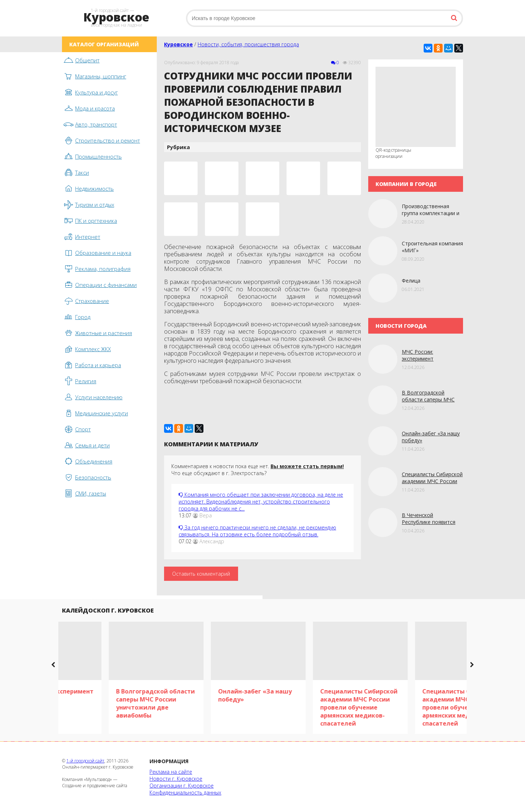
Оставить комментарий (201, 574)
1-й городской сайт (85, 761)
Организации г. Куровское (182, 786)
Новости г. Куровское (176, 779)
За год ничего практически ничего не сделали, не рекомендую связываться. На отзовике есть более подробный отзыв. (257, 531)
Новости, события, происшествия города (248, 44)
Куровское (178, 44)
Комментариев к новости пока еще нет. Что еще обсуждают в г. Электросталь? (258, 470)
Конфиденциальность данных (185, 792)
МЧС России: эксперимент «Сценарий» (418, 359)
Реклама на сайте (171, 772)
